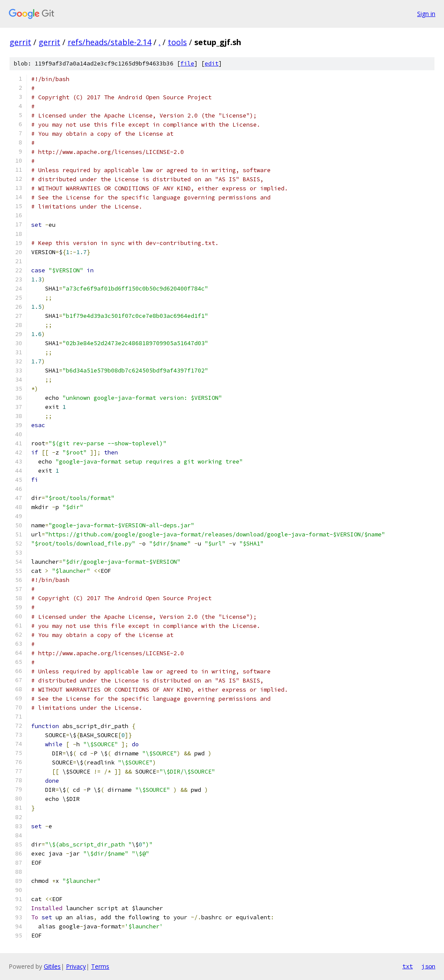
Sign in (426, 14)
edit (212, 64)
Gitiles (52, 966)
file (187, 64)
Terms (100, 966)
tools (177, 42)
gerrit (20, 42)
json (428, 966)
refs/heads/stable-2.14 (109, 42)
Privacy (76, 966)
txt (408, 966)
